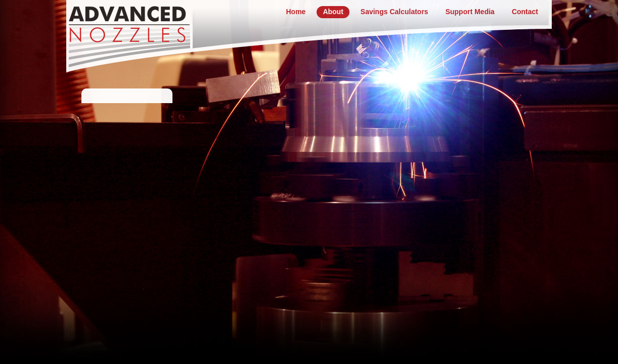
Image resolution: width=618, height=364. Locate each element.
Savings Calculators (394, 12)
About (333, 12)
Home (296, 12)
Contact (525, 12)
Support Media (470, 12)
